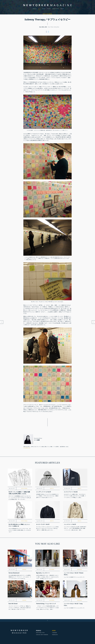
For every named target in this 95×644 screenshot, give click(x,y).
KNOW (44, 9)
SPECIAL (49, 9)
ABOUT (62, 9)
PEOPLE (35, 9)
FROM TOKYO (56, 9)
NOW (39, 9)
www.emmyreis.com (27, 448)
